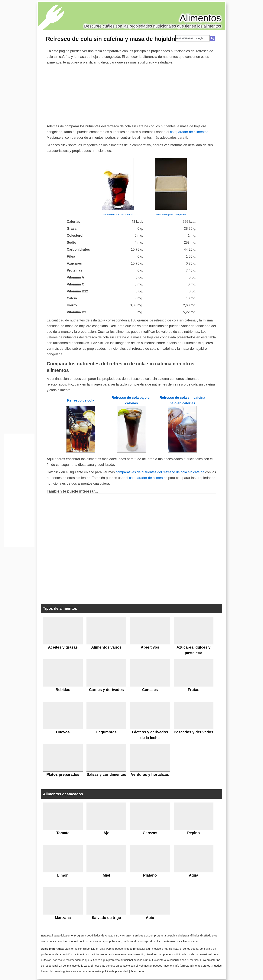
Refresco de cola (81, 400)
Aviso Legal (137, 971)
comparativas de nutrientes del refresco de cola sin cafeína (160, 472)
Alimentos (200, 18)
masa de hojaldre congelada (171, 215)
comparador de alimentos (189, 132)
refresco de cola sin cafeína (118, 215)
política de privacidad (115, 971)
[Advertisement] (131, 93)
